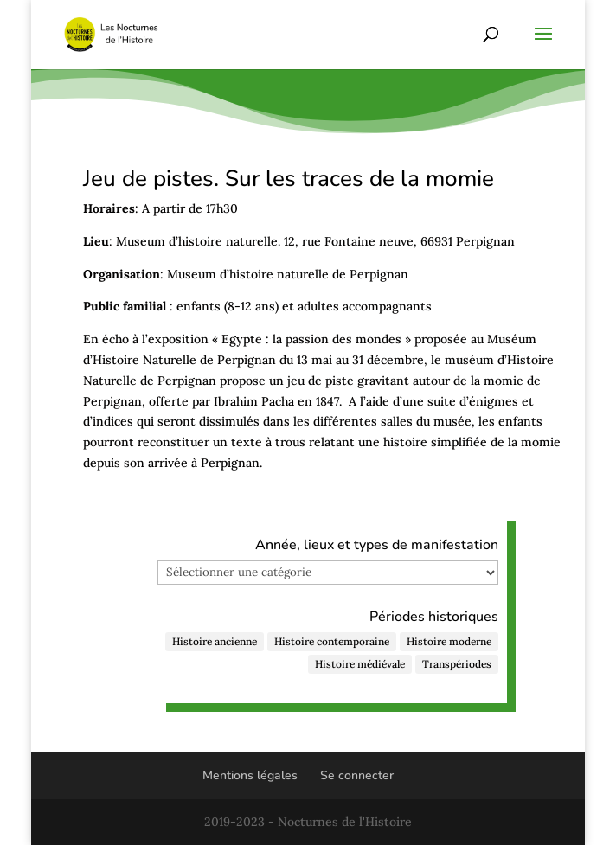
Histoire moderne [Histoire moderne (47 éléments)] (449, 641)
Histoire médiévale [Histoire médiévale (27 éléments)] (360, 664)
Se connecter (357, 775)
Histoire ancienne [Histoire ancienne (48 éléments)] (215, 641)
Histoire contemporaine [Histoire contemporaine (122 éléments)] (332, 641)
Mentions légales (250, 775)
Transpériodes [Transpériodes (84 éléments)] (457, 664)
